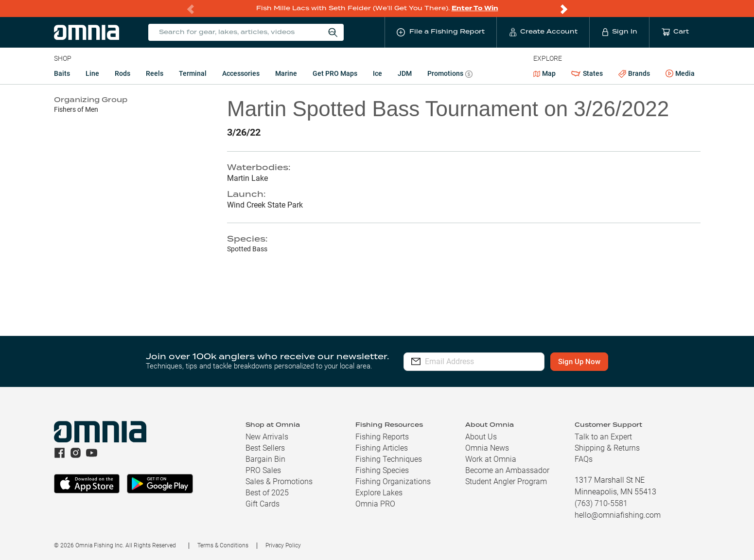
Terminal (193, 73)
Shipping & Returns (607, 448)
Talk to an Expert (603, 437)
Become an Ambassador (507, 470)
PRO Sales (263, 470)
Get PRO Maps (335, 73)
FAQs (584, 459)
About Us (481, 437)
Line (92, 73)
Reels (155, 73)
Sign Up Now (595, 362)
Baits (62, 73)
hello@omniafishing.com (618, 515)
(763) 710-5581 (601, 503)
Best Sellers (265, 448)
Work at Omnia (491, 459)
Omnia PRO (375, 504)
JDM (405, 73)
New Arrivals (267, 437)
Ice (377, 73)
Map (545, 73)
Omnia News (487, 448)
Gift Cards (263, 504)
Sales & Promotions (279, 481)
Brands (634, 74)
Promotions (450, 75)
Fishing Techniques (389, 459)
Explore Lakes (379, 493)
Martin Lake (247, 178)
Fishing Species (382, 470)
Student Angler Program (506, 481)
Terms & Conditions (223, 545)
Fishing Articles (382, 448)
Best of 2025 (267, 493)
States (587, 74)
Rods (123, 73)
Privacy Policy (283, 545)
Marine (286, 73)
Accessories (241, 73)
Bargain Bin (265, 459)
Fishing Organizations (393, 481)
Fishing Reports (382, 437)
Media (680, 74)
